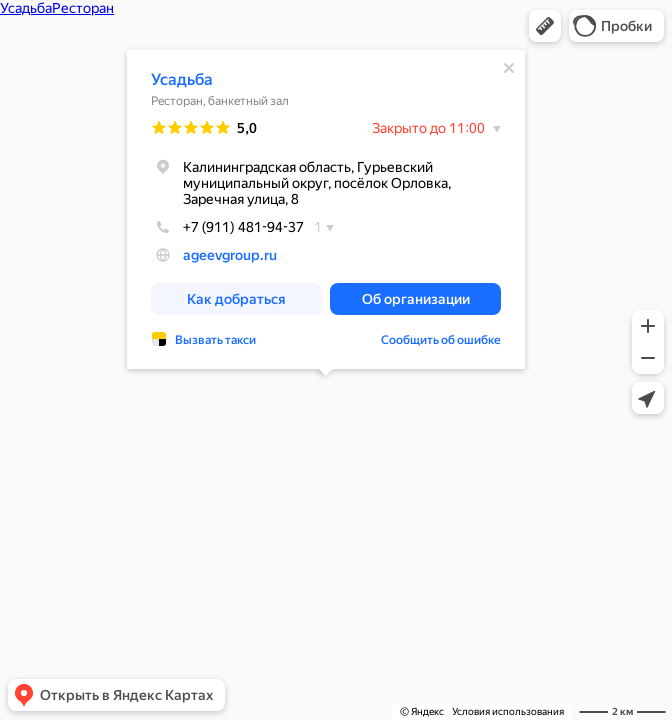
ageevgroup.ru (230, 255)
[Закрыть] (509, 68)
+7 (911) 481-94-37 (227, 227)
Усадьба (182, 79)
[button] (545, 26)
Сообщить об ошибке (441, 340)
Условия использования (508, 711)
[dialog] (326, 209)
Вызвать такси (215, 340)
